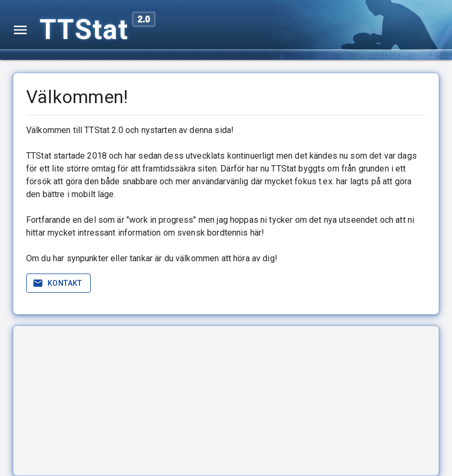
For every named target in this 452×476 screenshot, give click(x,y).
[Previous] (26, 401)
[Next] (426, 401)
